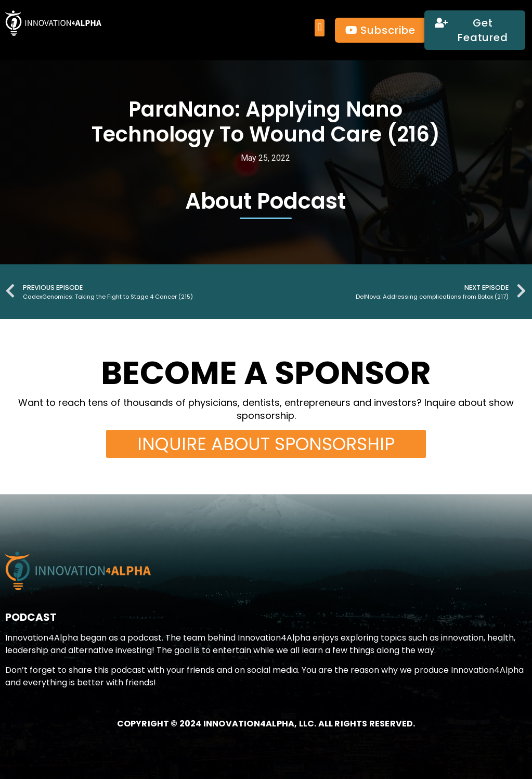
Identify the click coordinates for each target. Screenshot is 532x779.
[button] (320, 28)
